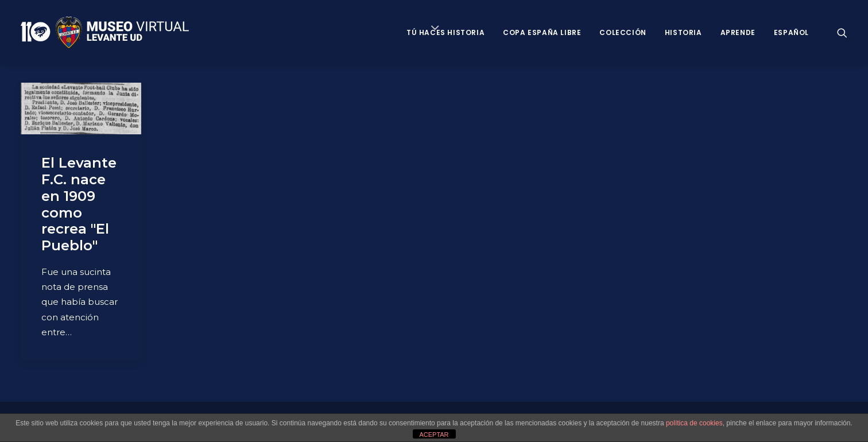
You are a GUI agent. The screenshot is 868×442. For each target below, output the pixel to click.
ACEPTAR (434, 435)
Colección (623, 32)
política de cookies (694, 423)
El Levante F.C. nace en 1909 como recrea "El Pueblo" (79, 204)
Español (791, 32)
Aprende (738, 32)
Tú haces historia (445, 32)
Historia (683, 32)
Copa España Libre (542, 32)
